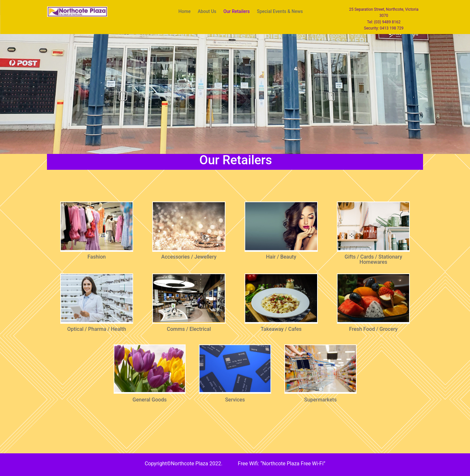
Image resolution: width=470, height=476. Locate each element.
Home (185, 12)
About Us (207, 12)
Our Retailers (237, 12)
